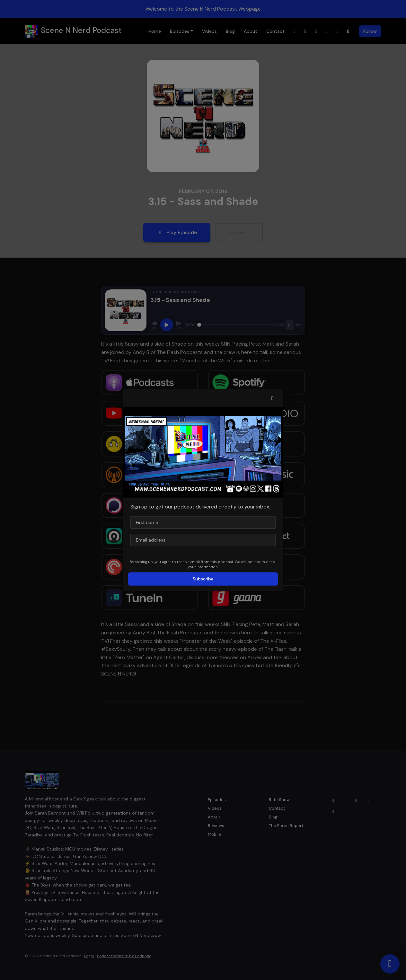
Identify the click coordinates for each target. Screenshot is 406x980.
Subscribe (203, 579)
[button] (272, 398)
